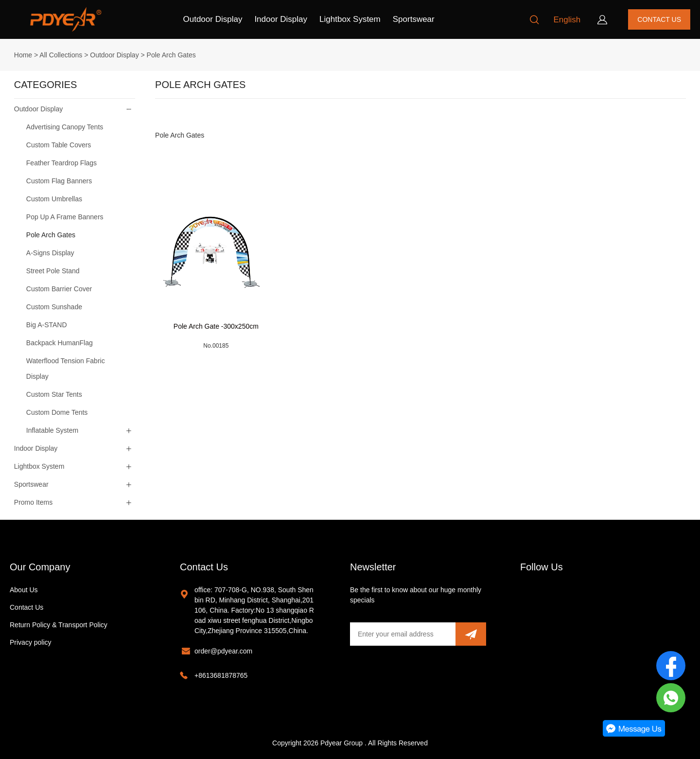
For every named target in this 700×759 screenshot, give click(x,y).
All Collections (61, 55)
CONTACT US (659, 19)
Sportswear (414, 19)
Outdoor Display (213, 19)
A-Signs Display (50, 253)
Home (23, 55)
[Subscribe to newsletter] (471, 634)
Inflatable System (52, 430)
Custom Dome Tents (57, 412)
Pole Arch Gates (171, 55)
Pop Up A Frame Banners (65, 217)
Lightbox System (350, 19)
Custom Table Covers (59, 145)
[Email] (403, 634)
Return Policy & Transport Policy (59, 625)
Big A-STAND (47, 325)
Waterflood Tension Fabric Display (66, 369)
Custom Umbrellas (54, 199)
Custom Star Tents (54, 394)
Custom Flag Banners (59, 181)
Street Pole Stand (53, 271)
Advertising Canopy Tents (65, 127)
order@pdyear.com (223, 651)
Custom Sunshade (54, 307)
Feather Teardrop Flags (61, 163)
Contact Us (26, 607)
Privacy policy (31, 642)
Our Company (40, 567)
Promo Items (33, 502)
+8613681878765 (221, 675)
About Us (24, 590)
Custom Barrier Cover (59, 289)
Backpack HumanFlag (60, 343)
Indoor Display (281, 19)
